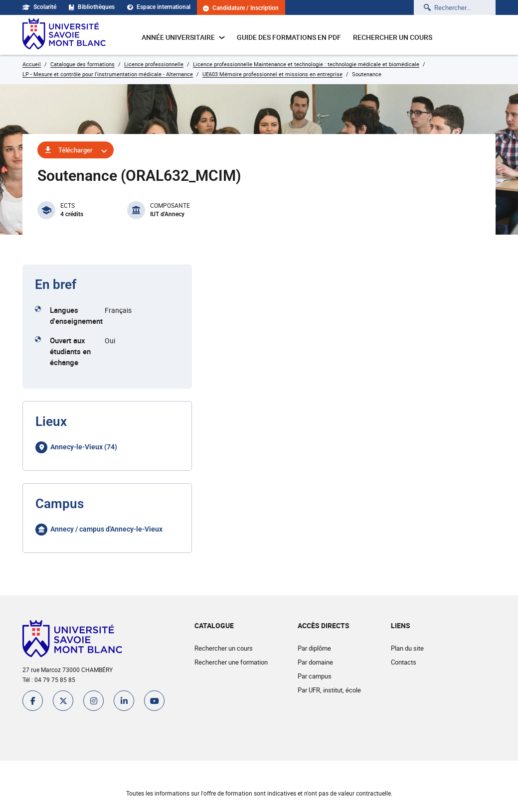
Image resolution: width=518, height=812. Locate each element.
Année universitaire (183, 37)
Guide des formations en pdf (289, 37)
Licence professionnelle (154, 64)
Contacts (404, 662)
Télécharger (76, 150)
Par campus (315, 676)
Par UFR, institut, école (329, 690)
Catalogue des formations (83, 64)
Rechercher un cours (393, 37)
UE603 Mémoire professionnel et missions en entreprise (272, 74)
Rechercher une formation (231, 662)
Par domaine (315, 662)
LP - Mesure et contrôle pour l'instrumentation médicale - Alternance (108, 74)
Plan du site (407, 648)
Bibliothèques (92, 7)
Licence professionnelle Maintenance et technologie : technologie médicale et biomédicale (306, 64)
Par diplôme (314, 648)
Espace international (159, 7)
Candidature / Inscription (241, 8)
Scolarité (39, 7)
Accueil (32, 64)
